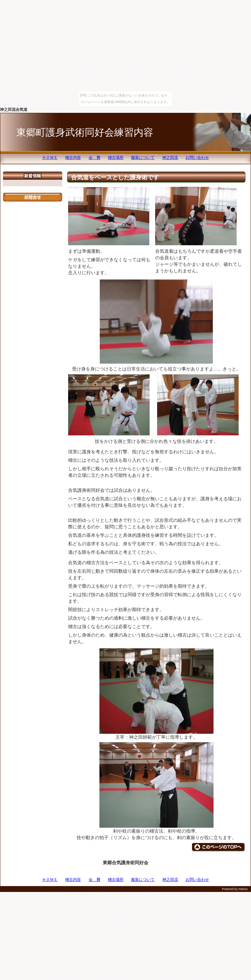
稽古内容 (73, 158)
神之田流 (170, 158)
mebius (243, 889)
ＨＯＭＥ (50, 158)
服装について (143, 158)
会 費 (95, 158)
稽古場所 (116, 158)
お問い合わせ (197, 158)
